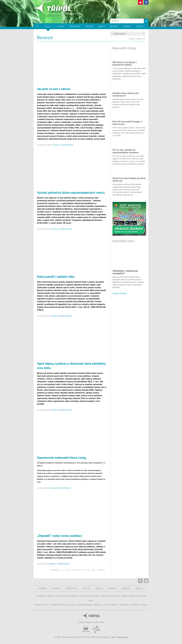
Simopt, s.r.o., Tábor (108, 637)
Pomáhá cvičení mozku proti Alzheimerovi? (126, 94)
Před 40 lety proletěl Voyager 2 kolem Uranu (127, 123)
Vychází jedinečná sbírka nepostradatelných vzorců (71, 193)
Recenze (56, 145)
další (101, 570)
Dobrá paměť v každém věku (56, 277)
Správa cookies (122, 637)
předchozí (56, 570)
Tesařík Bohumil (67, 145)
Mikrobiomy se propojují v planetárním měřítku (124, 63)
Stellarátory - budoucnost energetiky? (125, 272)
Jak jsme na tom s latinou (54, 89)
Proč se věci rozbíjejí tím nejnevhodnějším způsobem (125, 151)
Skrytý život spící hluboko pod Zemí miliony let (129, 179)
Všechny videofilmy (120, 293)
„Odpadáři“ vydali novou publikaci (60, 536)
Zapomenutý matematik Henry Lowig (61, 458)
